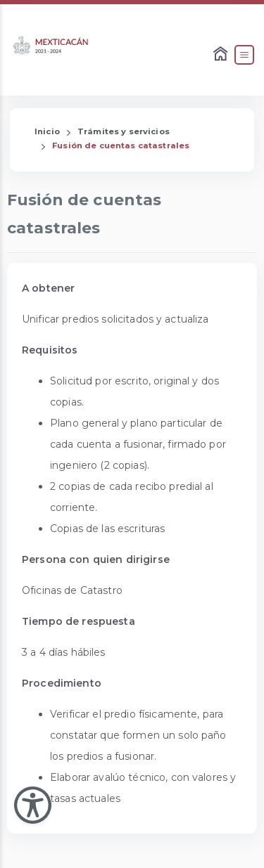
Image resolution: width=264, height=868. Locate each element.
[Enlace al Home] (222, 55)
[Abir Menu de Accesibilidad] (33, 805)
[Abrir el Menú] (244, 55)
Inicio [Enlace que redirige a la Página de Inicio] (47, 131)
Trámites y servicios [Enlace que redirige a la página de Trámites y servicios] (124, 131)
